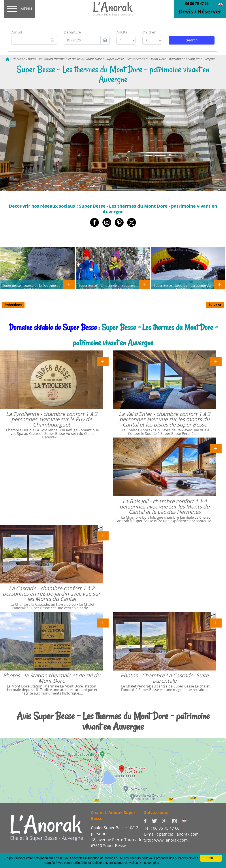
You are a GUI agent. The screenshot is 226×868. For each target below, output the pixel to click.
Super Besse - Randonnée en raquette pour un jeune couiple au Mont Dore (107, 287)
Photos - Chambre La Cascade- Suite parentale (165, 678)
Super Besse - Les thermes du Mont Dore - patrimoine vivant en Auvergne (160, 59)
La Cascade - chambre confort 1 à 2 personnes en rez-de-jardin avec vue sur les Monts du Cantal (52, 593)
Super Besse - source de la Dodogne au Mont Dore (31, 287)
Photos (18, 59)
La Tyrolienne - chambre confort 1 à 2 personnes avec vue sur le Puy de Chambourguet (52, 419)
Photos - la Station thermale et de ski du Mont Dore (64, 59)
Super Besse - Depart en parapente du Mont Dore (182, 287)
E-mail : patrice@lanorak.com (171, 834)
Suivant (215, 305)
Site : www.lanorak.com (166, 840)
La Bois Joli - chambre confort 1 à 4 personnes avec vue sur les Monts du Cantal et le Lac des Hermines (165, 506)
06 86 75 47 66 (197, 4)
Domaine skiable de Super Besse (53, 327)
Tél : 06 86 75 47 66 (162, 828)
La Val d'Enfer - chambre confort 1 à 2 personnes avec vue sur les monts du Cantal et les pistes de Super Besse (165, 419)
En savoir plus (149, 863)
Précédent (13, 305)
